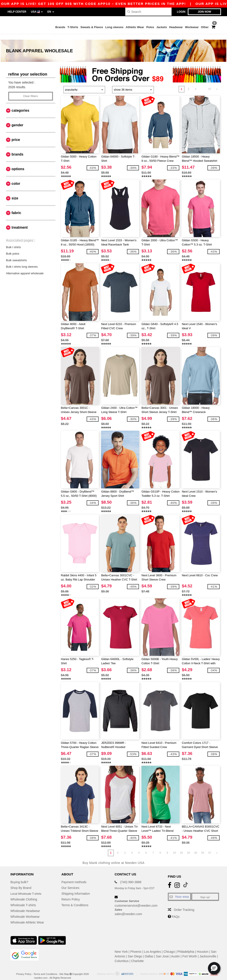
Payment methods (74, 877)
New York (121, 946)
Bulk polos (13, 248)
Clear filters (31, 91)
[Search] (148, 12)
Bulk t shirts (13, 242)
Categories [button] (20, 105)
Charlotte (137, 956)
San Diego (135, 951)
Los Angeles (153, 946)
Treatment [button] (20, 222)
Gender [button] (17, 120)
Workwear (192, 27)
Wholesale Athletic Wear (27, 917)
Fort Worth (190, 951)
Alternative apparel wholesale (25, 268)
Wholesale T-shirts (23, 900)
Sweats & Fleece (92, 27)
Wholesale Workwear (25, 911)
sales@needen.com (128, 909)
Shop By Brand (21, 883)
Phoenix (136, 946)
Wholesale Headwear (25, 906)
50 (203, 847)
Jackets (162, 27)
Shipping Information (76, 888)
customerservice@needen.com (136, 900)
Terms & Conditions (75, 900)
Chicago (169, 946)
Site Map (64, 969)
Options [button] (18, 163)
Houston (203, 946)
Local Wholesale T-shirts (27, 888)
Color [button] (16, 178)
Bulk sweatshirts (16, 255)
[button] (214, 968)
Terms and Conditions (45, 969)
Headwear (176, 27)
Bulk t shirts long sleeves (22, 261)
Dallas (149, 951)
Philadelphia (186, 946)
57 (210, 84)
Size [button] (15, 193)
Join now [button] (204, 12)
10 (174, 847)
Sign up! (205, 892)
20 (181, 847)
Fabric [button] (16, 207)
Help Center (17, 12)
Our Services (70, 883)
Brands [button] (17, 149)
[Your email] (179, 891)
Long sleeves (114, 27)
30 (189, 847)
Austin (175, 951)
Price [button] (16, 134)
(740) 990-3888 (131, 877)
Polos (150, 27)
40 (196, 847)
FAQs (176, 911)
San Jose (162, 951)
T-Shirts (73, 27)
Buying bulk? (19, 877)
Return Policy (71, 894)
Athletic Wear (135, 27)
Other (205, 27)
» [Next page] (217, 84)
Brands (60, 27)
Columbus (122, 956)
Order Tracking (184, 904)
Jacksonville (208, 951)
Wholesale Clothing (24, 894)
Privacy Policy (24, 969)
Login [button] (181, 12)
